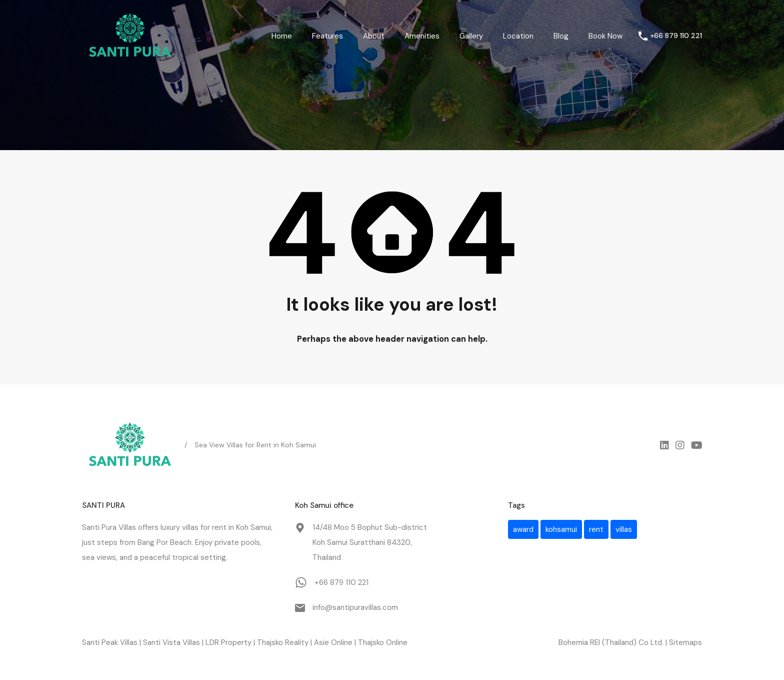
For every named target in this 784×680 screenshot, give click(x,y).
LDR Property (228, 642)
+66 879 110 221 (676, 36)
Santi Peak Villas (110, 642)
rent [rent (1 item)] (596, 529)
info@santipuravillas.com (355, 607)
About (374, 36)
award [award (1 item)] (523, 529)
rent (219, 527)
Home (282, 36)
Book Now (605, 36)
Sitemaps (685, 642)
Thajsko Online (383, 642)
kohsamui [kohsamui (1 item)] (561, 529)
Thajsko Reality (283, 642)
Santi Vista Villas (171, 642)
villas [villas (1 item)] (624, 529)
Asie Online (333, 642)
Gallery (471, 36)
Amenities (422, 36)
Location (518, 36)
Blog (561, 36)
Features (327, 36)
